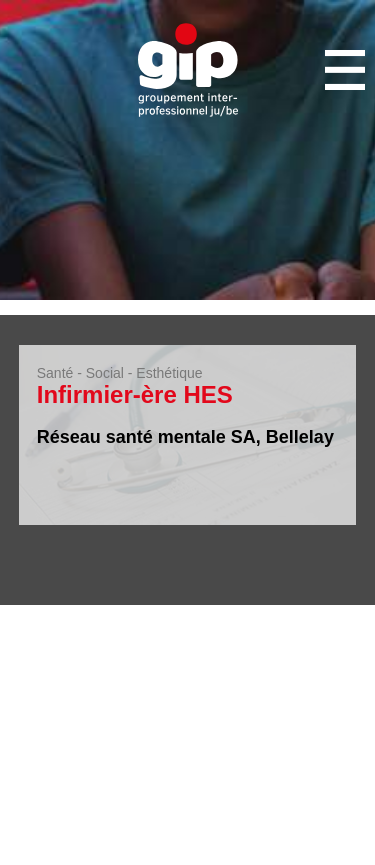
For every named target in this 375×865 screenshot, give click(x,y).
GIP (188, 70)
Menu (345, 70)
